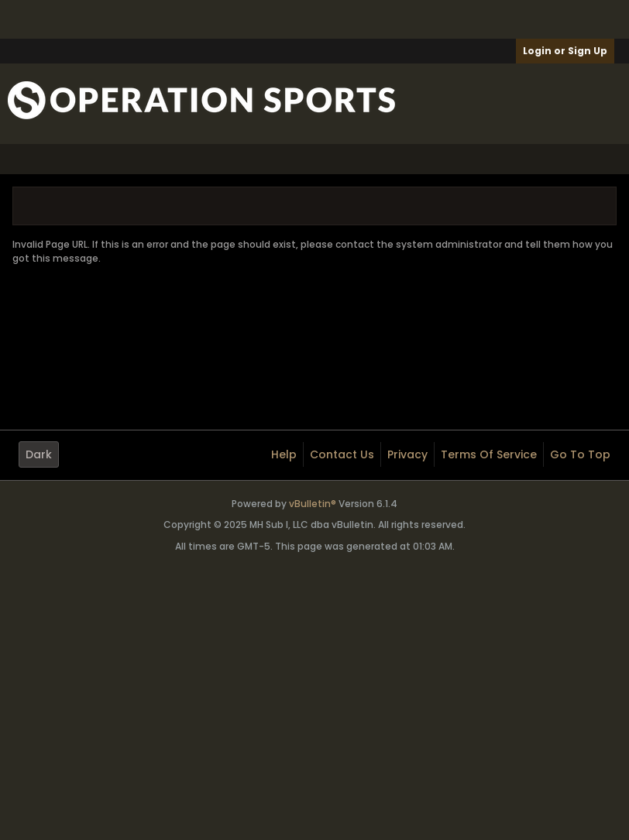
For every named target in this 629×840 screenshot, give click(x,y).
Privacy (407, 454)
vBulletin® (313, 504)
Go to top (580, 454)
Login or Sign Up (565, 51)
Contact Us (342, 454)
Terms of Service (489, 454)
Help (284, 454)
